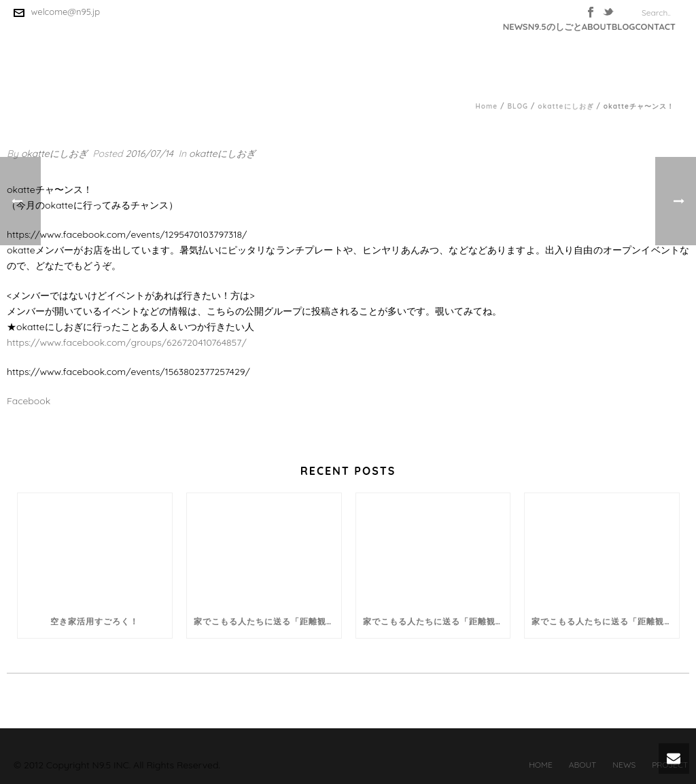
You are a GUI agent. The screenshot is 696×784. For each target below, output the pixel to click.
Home (487, 106)
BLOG (624, 26)
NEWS (516, 26)
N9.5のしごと (555, 26)
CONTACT (655, 26)
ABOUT (597, 26)
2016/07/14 (149, 154)
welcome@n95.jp (66, 12)
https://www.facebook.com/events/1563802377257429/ (128, 372)
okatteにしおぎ (565, 106)
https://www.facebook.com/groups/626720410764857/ (127, 342)
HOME (541, 765)
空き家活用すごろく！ (94, 621)
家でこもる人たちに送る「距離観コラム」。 (267, 621)
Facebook (29, 401)
